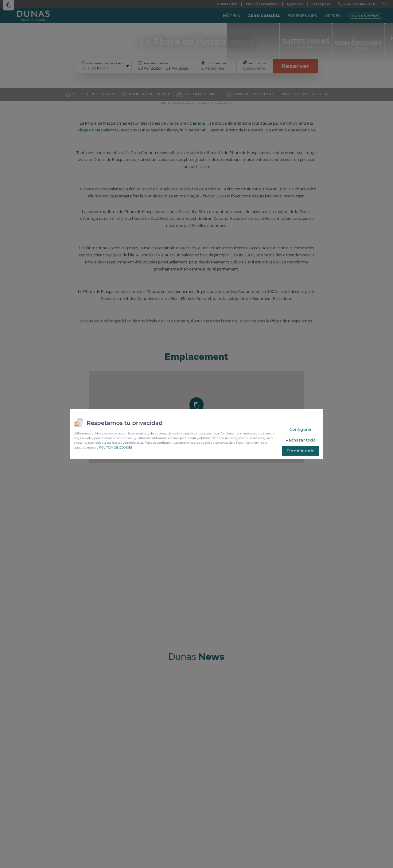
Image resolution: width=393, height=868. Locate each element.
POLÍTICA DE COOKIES (116, 448)
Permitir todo (300, 451)
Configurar (301, 429)
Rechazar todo (301, 440)
